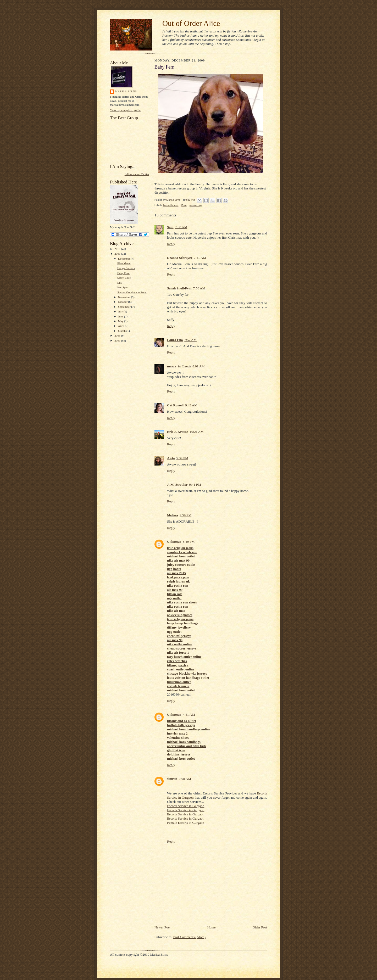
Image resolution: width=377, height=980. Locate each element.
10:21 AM (197, 432)
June (121, 316)
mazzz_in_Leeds (179, 366)
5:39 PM (182, 458)
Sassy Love (124, 278)
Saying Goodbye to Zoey (132, 292)
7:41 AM (200, 258)
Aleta (171, 458)
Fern (184, 205)
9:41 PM (195, 485)
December (124, 259)
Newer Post (162, 927)
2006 (118, 340)
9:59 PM (185, 515)
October (123, 302)
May (121, 321)
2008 (118, 335)
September (125, 307)
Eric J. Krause (178, 432)
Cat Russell (175, 405)
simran (172, 779)
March (122, 331)
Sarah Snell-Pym (179, 288)
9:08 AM (185, 779)
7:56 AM (199, 288)
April (121, 326)
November (125, 297)
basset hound (171, 205)
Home (212, 927)
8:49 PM (189, 542)
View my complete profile (125, 110)
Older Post (260, 927)
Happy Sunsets (126, 268)
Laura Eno (175, 340)
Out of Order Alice (191, 23)
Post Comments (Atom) (190, 937)
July (121, 311)
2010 (118, 249)
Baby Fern (123, 273)
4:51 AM (189, 715)
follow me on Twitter (137, 174)
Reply (171, 244)
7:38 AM (181, 227)
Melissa (173, 515)
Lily (120, 283)
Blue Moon (124, 263)
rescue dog (196, 205)
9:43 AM (191, 405)
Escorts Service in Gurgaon (186, 806)
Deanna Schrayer (180, 258)
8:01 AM (199, 366)
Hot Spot (123, 287)
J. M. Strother (177, 485)
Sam (170, 227)
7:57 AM (190, 340)
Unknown (174, 542)
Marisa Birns (126, 91)
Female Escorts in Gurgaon (186, 823)
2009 (118, 254)
